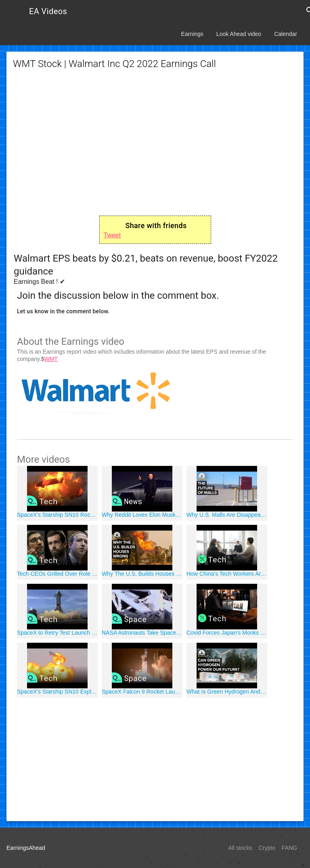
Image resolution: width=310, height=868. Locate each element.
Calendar (286, 34)
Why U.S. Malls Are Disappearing (227, 515)
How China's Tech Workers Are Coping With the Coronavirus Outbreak (227, 574)
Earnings (192, 34)
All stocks (240, 848)
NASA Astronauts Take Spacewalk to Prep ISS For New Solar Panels (142, 633)
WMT (51, 359)
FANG (289, 848)
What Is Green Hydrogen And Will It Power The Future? (227, 692)
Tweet (112, 235)
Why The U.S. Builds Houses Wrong (142, 574)
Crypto (267, 848)
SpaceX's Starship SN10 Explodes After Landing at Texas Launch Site (57, 692)
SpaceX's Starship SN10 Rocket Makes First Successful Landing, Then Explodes (57, 515)
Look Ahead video (239, 34)
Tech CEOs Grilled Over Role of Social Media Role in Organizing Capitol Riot (57, 574)
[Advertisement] (155, 143)
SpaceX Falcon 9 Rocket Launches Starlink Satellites (142, 692)
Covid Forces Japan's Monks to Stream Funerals (227, 633)
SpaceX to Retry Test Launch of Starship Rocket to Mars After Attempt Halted (57, 633)
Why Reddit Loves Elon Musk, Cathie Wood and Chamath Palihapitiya (142, 515)
